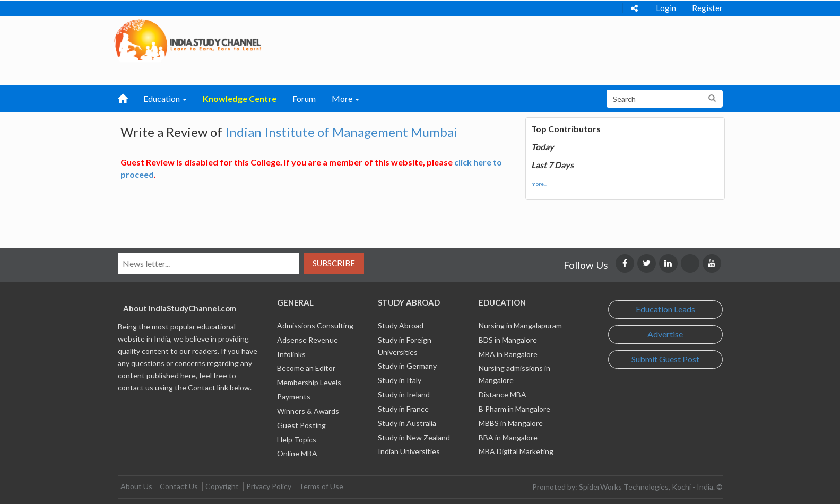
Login (666, 8)
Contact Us (179, 486)
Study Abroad (401, 325)
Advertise (665, 334)
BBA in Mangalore (508, 437)
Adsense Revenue (308, 340)
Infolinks (291, 354)
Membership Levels (309, 382)
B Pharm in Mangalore (514, 409)
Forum (304, 98)
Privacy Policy (269, 486)
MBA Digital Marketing (516, 451)
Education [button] (165, 98)
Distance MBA (503, 394)
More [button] (345, 98)
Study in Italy (400, 380)
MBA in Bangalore (508, 354)
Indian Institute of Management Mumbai (341, 132)
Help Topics (297, 440)
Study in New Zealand (414, 437)
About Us (136, 486)
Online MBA (297, 453)
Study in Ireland (404, 394)
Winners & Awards (308, 411)
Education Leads (665, 309)
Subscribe (334, 263)
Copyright (222, 486)
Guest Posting (301, 425)
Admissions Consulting (315, 325)
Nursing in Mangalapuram (520, 325)
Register (707, 8)
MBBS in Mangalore (511, 423)
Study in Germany (407, 366)
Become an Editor (306, 368)
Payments (294, 397)
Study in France (403, 409)
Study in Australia (407, 423)
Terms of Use (321, 486)
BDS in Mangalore (508, 340)
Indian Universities (409, 451)
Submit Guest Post (665, 359)
